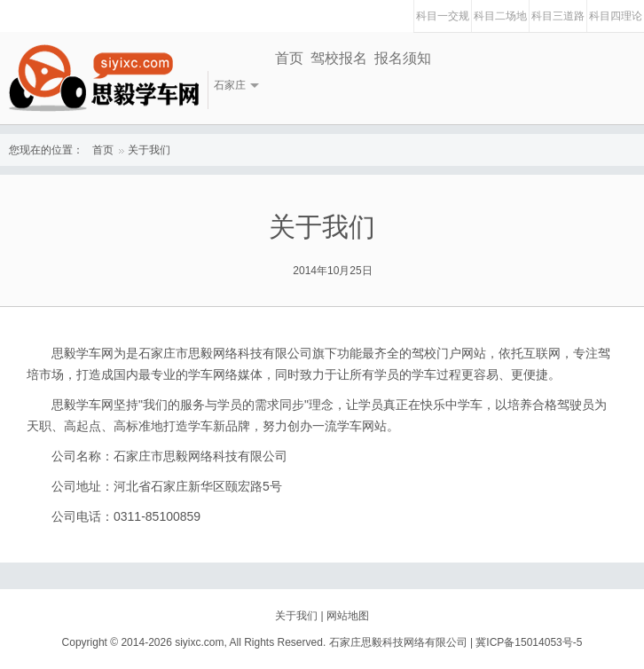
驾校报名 (339, 58)
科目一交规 (443, 16)
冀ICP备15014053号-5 (529, 642)
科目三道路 (558, 16)
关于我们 (149, 150)
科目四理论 (616, 16)
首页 (289, 58)
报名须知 (403, 58)
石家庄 (230, 85)
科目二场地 (500, 16)
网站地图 (348, 616)
